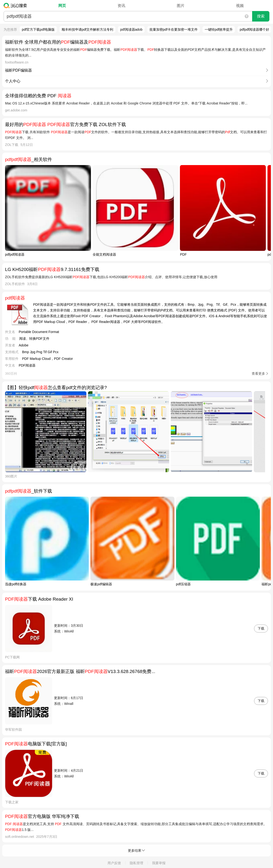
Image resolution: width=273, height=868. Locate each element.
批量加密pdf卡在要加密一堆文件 (174, 29)
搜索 (261, 16)
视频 (240, 6)
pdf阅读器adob (131, 29)
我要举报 (159, 863)
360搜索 (16, 6)
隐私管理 (136, 863)
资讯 (121, 6)
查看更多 (258, 374)
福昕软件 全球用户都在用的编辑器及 (58, 42)
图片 (181, 6)
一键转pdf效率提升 (219, 29)
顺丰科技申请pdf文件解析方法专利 (87, 29)
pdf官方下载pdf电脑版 (38, 29)
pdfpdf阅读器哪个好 (254, 29)
